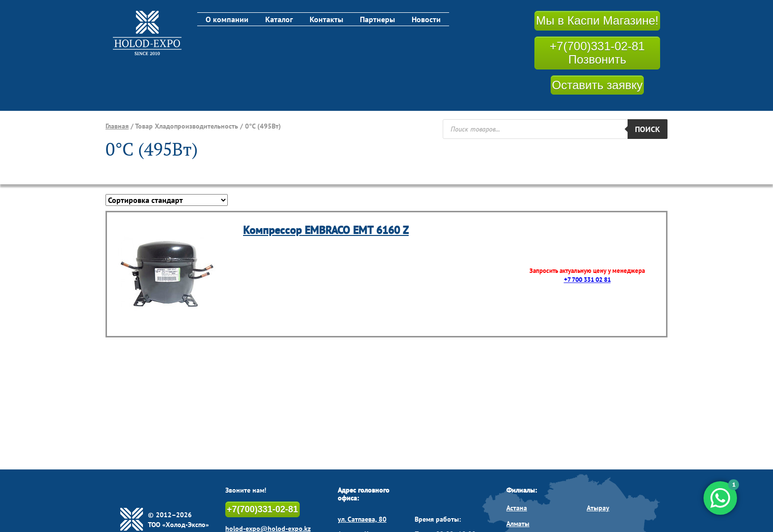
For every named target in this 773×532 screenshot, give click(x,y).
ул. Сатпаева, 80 (362, 519)
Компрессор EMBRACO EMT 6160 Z (326, 230)
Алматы (518, 524)
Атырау (598, 508)
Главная (117, 126)
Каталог (279, 19)
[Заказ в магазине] (167, 200)
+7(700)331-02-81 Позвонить (597, 53)
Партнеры (377, 19)
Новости (426, 19)
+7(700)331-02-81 (263, 509)
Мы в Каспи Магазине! (597, 20)
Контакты (326, 19)
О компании (227, 19)
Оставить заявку (597, 85)
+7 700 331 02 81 (587, 280)
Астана (517, 508)
